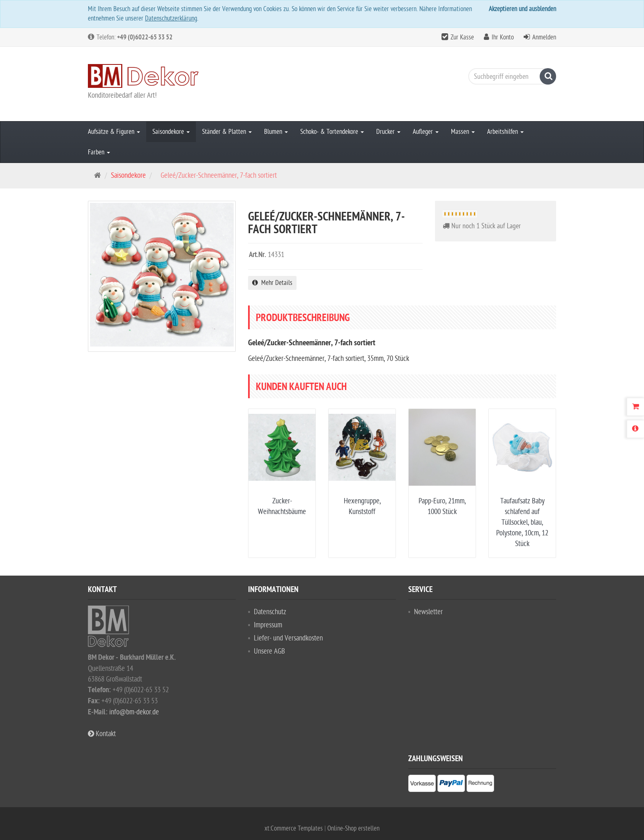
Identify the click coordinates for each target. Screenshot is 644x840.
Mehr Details (272, 283)
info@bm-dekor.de (134, 712)
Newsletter (428, 612)
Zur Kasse (462, 37)
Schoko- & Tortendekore (332, 132)
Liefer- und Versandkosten (288, 638)
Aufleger (426, 132)
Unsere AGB (269, 651)
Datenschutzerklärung (171, 18)
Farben (99, 152)
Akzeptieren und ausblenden (522, 9)
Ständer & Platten (227, 132)
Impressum (268, 625)
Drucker (388, 132)
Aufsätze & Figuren (114, 132)
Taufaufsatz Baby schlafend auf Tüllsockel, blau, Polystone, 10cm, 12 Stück (522, 522)
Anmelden (544, 37)
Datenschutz (270, 612)
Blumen (276, 132)
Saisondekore (171, 132)
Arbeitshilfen (505, 132)
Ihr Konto (503, 37)
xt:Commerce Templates (294, 829)
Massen (463, 132)
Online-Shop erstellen (353, 829)
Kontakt (102, 734)
